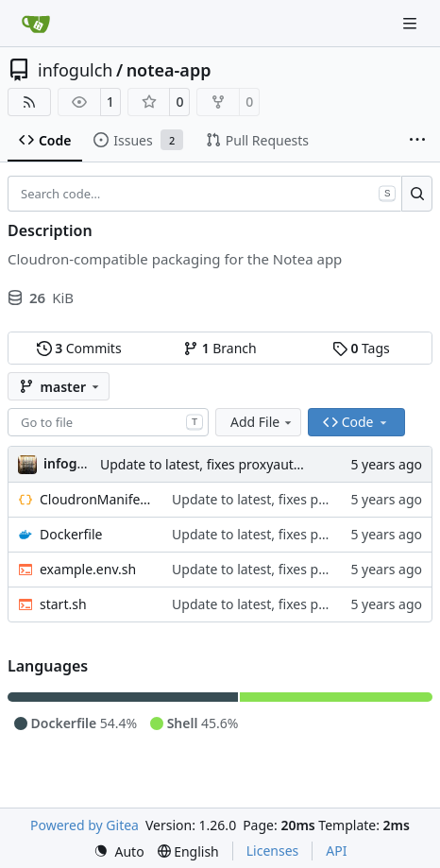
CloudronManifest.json (96, 499)
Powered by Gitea (85, 825)
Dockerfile (71, 534)
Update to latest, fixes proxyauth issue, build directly (262, 464)
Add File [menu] (262, 422)
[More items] (417, 141)
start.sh (63, 604)
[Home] (36, 24)
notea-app (169, 70)
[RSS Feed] (29, 102)
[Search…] (417, 194)
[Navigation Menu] (412, 23)
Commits (79, 348)
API (336, 851)
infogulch (75, 70)
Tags (361, 348)
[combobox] (108, 422)
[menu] (119, 851)
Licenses (273, 851)
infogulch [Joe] (74, 463)
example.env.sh (88, 569)
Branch (220, 348)
